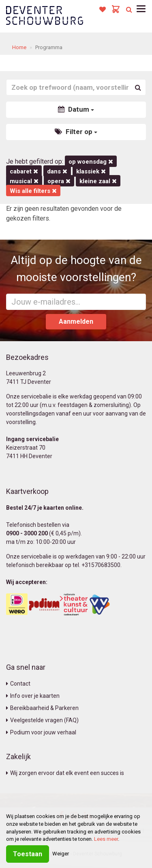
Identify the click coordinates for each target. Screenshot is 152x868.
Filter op (76, 132)
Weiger (61, 854)
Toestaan (28, 854)
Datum (76, 109)
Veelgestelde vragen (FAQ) (42, 720)
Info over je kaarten (33, 696)
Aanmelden (76, 321)
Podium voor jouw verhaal (41, 732)
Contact (18, 684)
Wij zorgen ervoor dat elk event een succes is (65, 773)
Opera (59, 181)
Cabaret (24, 171)
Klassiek (91, 171)
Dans (57, 171)
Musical (24, 181)
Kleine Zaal (98, 181)
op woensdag (91, 162)
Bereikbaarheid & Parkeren (42, 708)
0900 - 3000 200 (27, 533)
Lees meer (106, 839)
